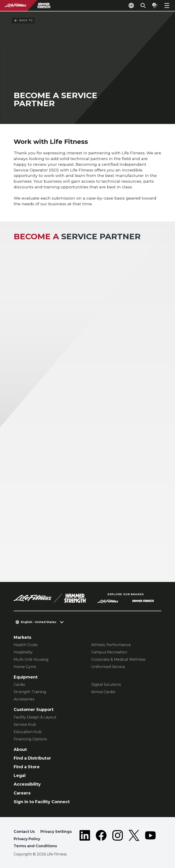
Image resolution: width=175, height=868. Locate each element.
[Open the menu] (167, 5)
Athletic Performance (111, 645)
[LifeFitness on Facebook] (101, 840)
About (20, 749)
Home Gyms (25, 667)
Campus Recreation (109, 652)
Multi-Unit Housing (31, 659)
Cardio (19, 685)
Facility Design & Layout (35, 717)
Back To (23, 21)
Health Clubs (26, 645)
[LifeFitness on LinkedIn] (85, 840)
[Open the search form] (143, 5)
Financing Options (30, 739)
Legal (20, 775)
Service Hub (25, 725)
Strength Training (30, 692)
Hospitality (23, 652)
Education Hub (28, 732)
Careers (22, 793)
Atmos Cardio (103, 692)
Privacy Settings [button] (56, 832)
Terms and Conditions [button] (35, 846)
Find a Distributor (32, 758)
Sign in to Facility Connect (42, 802)
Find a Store (27, 767)
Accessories (24, 699)
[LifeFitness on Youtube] (150, 840)
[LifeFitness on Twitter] (134, 840)
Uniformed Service (108, 667)
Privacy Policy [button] (27, 839)
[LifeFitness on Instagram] (118, 840)
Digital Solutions (106, 685)
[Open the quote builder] (155, 5)
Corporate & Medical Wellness (118, 659)
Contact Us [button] (24, 832)
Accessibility (27, 784)
